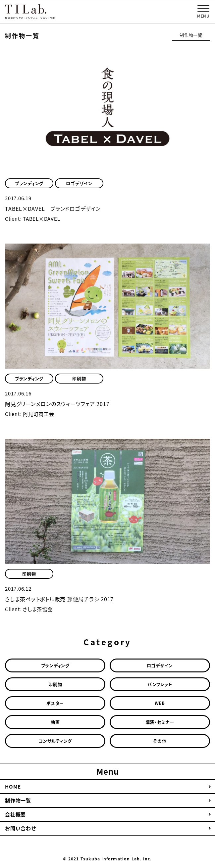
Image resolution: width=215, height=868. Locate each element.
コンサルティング (55, 741)
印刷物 (79, 378)
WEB (160, 703)
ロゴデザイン (79, 183)
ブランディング (29, 183)
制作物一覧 (191, 35)
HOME (13, 787)
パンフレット (160, 684)
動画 (55, 722)
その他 (160, 741)
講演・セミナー (160, 722)
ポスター (55, 703)
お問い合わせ (21, 828)
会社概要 (15, 814)
